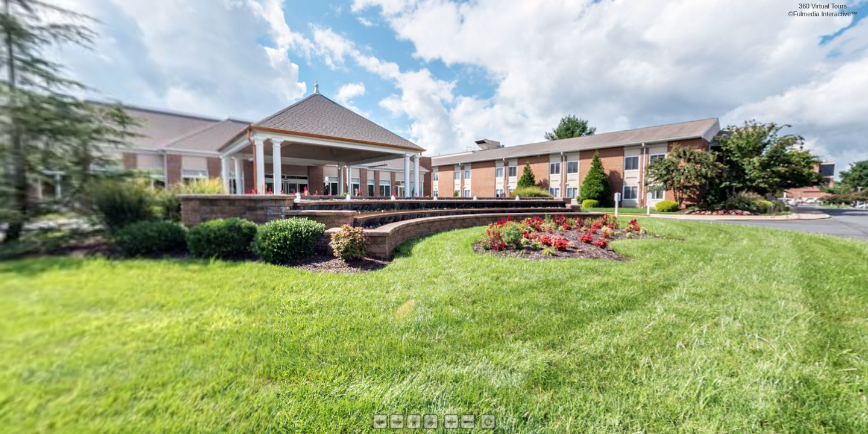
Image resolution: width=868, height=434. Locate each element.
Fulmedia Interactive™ (826, 14)
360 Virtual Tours (823, 6)
